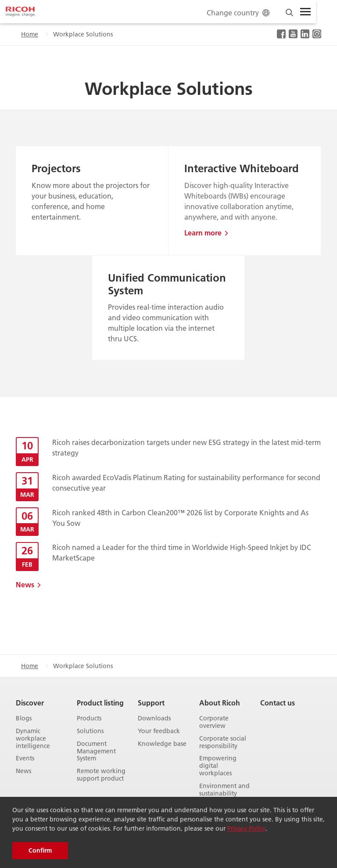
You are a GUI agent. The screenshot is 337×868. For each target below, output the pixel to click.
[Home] (21, 12)
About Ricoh (220, 703)
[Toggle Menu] (305, 12)
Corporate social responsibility (223, 742)
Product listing (100, 703)
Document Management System (96, 751)
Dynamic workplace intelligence (33, 738)
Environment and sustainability (224, 790)
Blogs (24, 718)
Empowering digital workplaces (218, 766)
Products (89, 718)
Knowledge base (162, 744)
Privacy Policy (246, 828)
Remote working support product (101, 775)
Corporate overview (214, 722)
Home (30, 34)
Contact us (278, 703)
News (25, 584)
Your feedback (159, 731)
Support (151, 703)
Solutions (90, 731)
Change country (239, 13)
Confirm (40, 850)
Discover (30, 703)
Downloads (154, 718)
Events (25, 758)
